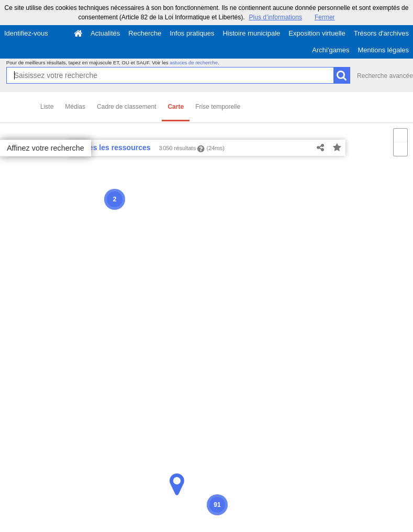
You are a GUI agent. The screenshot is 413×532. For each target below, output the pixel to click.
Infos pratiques (192, 33)
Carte (176, 107)
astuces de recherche (194, 63)
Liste (47, 107)
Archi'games (331, 50)
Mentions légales (383, 50)
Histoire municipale (251, 33)
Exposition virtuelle (317, 33)
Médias (75, 107)
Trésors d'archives (381, 33)
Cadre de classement (126, 107)
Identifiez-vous (26, 33)
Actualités (105, 33)
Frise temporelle (218, 107)
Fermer (325, 17)
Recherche (145, 33)
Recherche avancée (385, 76)
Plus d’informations (276, 17)
